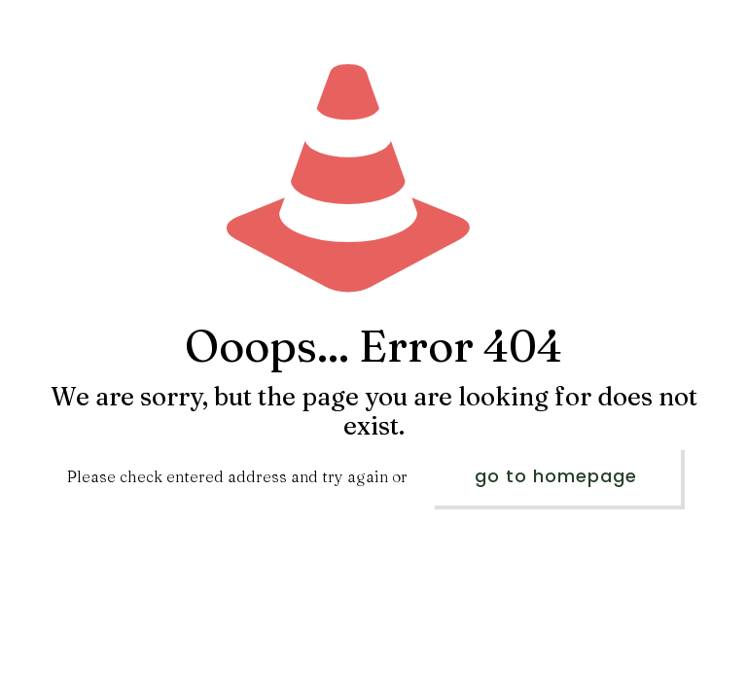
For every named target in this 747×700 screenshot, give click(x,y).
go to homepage (556, 476)
